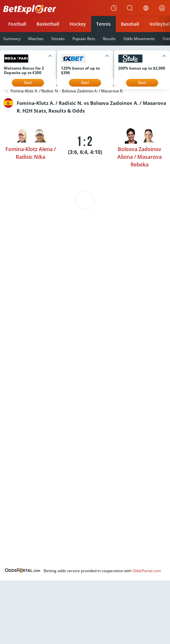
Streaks (58, 39)
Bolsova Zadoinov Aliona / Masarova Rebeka (140, 157)
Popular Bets (84, 39)
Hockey (78, 24)
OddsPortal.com (147, 571)
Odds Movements (139, 39)
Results (109, 39)
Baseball (130, 24)
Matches (36, 39)
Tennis (103, 24)
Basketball (48, 24)
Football (17, 24)
